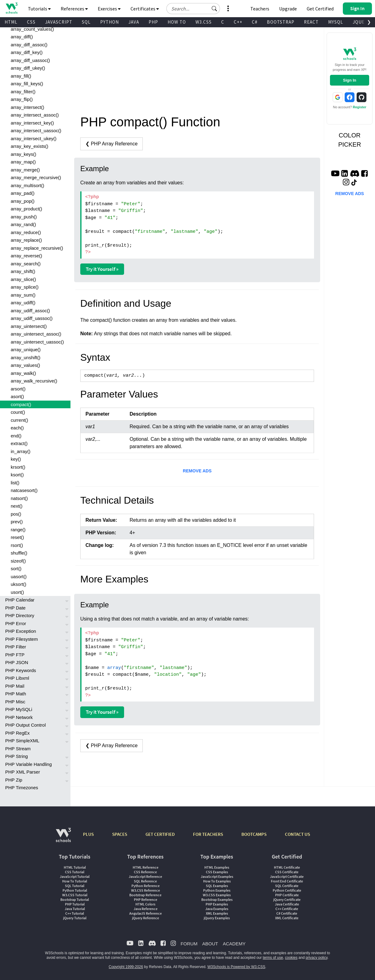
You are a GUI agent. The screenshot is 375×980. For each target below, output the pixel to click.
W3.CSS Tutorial (75, 895)
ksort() (17, 475)
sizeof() (18, 561)
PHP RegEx (17, 733)
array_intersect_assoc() (35, 115)
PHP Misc (15, 702)
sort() (16, 569)
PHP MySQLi (19, 709)
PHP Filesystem (21, 639)
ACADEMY (234, 944)
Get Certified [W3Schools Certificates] (320, 9)
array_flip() (22, 99)
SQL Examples (217, 886)
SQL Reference (145, 881)
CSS (31, 22)
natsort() (19, 498)
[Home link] (11, 8)
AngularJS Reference (146, 913)
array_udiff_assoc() (30, 311)
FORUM (189, 944)
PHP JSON (17, 662)
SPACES (120, 834)
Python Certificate (287, 890)
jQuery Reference (146, 918)
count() (18, 412)
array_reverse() (27, 256)
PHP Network (19, 717)
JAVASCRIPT (59, 22)
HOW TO (177, 22)
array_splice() (25, 287)
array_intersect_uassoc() (36, 131)
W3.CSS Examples (217, 895)
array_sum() (23, 295)
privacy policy (317, 958)
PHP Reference (146, 899)
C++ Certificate (287, 909)
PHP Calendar (20, 600)
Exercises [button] (109, 9)
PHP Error (16, 623)
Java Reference (146, 909)
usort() (17, 592)
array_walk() (23, 373)
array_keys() (23, 154)
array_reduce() (26, 232)
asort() (17, 396)
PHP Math (16, 694)
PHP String (17, 756)
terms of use (273, 958)
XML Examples (217, 913)
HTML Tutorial (75, 867)
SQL (86, 22)
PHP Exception (21, 631)
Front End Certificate (287, 881)
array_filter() (23, 92)
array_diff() (22, 37)
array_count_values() (32, 29)
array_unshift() (26, 357)
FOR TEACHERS (208, 834)
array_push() (24, 217)
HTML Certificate (287, 867)
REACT (311, 22)
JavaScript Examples (217, 876)
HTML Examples (217, 867)
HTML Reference (146, 867)
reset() (17, 537)
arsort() (18, 389)
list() (15, 483)
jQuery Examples (217, 918)
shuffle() (19, 553)
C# (255, 22)
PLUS (88, 834)
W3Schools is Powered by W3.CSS (236, 967)
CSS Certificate (287, 872)
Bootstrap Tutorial (75, 899)
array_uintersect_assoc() (36, 334)
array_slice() (23, 279)
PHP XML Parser (23, 772)
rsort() (17, 545)
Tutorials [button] (39, 9)
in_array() (21, 451)
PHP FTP (15, 655)
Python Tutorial (75, 890)
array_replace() (26, 240)
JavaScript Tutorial (75, 876)
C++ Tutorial (75, 913)
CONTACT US (297, 834)
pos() (16, 514)
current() (19, 420)
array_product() (27, 209)
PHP (153, 22)
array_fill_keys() (27, 84)
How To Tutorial (75, 881)
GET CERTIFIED (160, 834)
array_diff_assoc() (29, 45)
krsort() (18, 467)
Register (360, 107)
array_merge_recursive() (36, 177)
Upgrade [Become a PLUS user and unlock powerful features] (288, 9)
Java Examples (217, 909)
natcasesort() (24, 490)
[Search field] (193, 9)
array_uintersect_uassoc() (37, 342)
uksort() (19, 584)
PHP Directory (20, 615)
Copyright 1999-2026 (126, 967)
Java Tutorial (75, 909)
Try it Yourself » (102, 269)
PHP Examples (217, 904)
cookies (291, 958)
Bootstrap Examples (217, 899)
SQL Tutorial (75, 886)
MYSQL (336, 22)
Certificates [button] (145, 9)
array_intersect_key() (32, 123)
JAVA (134, 22)
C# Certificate (287, 913)
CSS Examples (217, 872)
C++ (238, 22)
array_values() (25, 365)
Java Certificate (287, 904)
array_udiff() (23, 303)
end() (16, 436)
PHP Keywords (21, 670)
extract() (19, 443)
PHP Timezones (22, 788)
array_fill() (21, 76)
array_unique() (26, 350)
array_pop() (23, 201)
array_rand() (23, 224)
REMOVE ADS (197, 471)
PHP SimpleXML (22, 741)
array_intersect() (27, 107)
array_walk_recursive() (34, 381)
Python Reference (146, 886)
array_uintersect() (29, 326)
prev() (17, 522)
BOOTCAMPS (254, 834)
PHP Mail (15, 686)
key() (16, 459)
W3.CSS (204, 22)
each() (17, 428)
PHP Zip (14, 780)
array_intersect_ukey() (34, 138)
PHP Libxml (17, 678)
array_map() (23, 162)
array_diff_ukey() (28, 68)
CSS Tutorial (75, 872)
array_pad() (23, 193)
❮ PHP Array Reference (112, 144)
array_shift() (23, 271)
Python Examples (217, 890)
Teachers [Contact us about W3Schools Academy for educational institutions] (260, 9)
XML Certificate (287, 918)
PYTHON (110, 22)
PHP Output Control (25, 725)
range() (18, 530)
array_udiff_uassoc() (32, 318)
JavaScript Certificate (287, 876)
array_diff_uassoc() (30, 60)
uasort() (19, 576)
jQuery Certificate (287, 899)
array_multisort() (27, 185)
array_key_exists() (30, 146)
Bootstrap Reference (145, 895)
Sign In (349, 80)
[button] (214, 9)
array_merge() (25, 170)
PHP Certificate (287, 895)
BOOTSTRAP (281, 22)
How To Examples (217, 881)
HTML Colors (145, 904)
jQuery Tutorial (75, 918)
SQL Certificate (287, 886)
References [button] (74, 9)
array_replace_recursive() (37, 248)
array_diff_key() (27, 52)
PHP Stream (18, 749)
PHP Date (15, 608)
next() (17, 506)
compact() (21, 404)
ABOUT (210, 944)
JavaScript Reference (145, 876)
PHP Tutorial (75, 904)
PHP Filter (16, 647)
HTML (11, 22)
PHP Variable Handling (28, 764)
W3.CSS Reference (146, 890)
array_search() (26, 264)
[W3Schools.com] (63, 838)
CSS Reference (145, 872)
